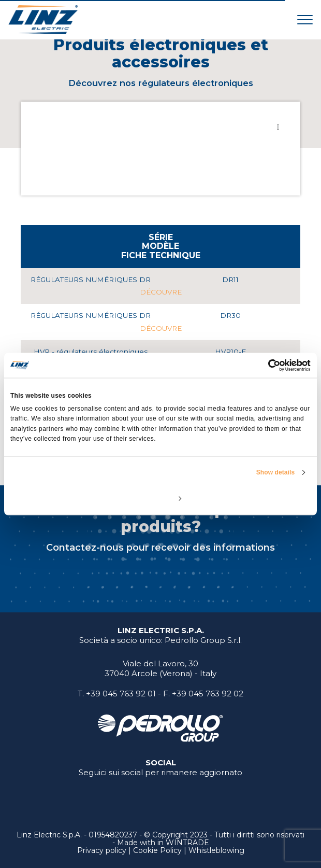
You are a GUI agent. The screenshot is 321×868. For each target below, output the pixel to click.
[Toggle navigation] (305, 19)
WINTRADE (187, 843)
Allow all (262, 498)
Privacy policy (102, 850)
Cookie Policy (157, 850)
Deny (59, 498)
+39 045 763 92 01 (121, 694)
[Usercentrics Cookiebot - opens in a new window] (265, 366)
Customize (161, 498)
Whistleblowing (216, 850)
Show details (276, 472)
